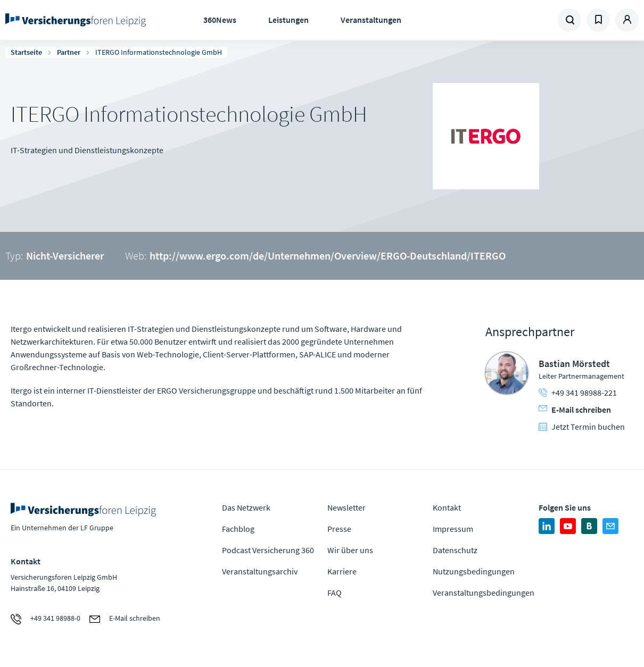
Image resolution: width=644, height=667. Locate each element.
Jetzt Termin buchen (582, 427)
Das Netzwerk (246, 507)
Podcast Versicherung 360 (268, 550)
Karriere (342, 571)
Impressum (453, 529)
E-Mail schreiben (575, 410)
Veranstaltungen (371, 20)
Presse (339, 529)
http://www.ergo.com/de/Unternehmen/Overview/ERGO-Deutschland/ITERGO (328, 256)
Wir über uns (350, 550)
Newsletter (346, 507)
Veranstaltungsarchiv (260, 571)
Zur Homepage (76, 20)
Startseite (26, 52)
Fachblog (238, 529)
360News (220, 20)
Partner (69, 52)
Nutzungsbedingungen (474, 571)
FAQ (335, 593)
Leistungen (288, 20)
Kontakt (447, 507)
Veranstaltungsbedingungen (484, 593)
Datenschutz (455, 550)
